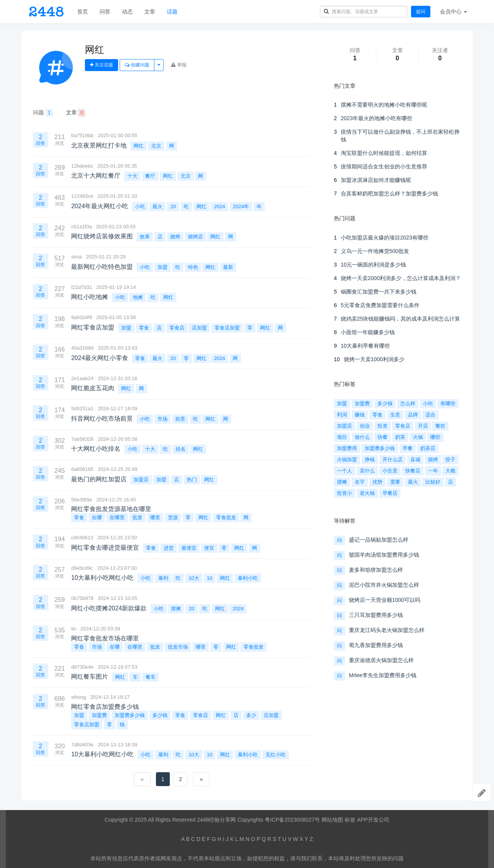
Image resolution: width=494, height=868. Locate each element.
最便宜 (189, 548)
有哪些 (448, 403)
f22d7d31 (81, 287)
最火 (157, 206)
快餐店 (413, 471)
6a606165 (82, 469)
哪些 (435, 437)
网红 (139, 146)
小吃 (140, 206)
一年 (433, 471)
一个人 (344, 471)
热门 (192, 480)
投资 (382, 426)
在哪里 (117, 517)
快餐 (382, 437)
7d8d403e (82, 745)
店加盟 (199, 328)
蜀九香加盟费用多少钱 (376, 645)
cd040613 (82, 538)
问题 (43, 113)
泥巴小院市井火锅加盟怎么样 (384, 585)
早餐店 (390, 493)
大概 (450, 471)
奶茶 (400, 437)
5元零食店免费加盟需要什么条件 (380, 305)
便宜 (209, 548)
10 (210, 578)
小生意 (390, 471)
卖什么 (367, 471)
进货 (169, 548)
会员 (453, 12)
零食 (144, 328)
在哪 (97, 517)
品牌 (413, 415)
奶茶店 (428, 448)
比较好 (433, 482)
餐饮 (440, 426)
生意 (395, 415)
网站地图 (332, 820)
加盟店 (141, 480)
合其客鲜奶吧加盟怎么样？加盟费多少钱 (389, 194)
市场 (162, 419)
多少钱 (160, 715)
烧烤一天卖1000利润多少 (374, 359)
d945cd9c (82, 568)
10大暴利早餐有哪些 (365, 346)
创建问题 (137, 65)
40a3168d (82, 348)
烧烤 (175, 237)
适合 (430, 415)
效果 (145, 237)
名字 (360, 482)
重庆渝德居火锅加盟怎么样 (381, 660)
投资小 (344, 493)
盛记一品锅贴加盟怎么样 (379, 540)
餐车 (151, 677)
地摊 (138, 297)
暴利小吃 (248, 578)
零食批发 (226, 517)
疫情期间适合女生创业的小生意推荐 (384, 166)
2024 (219, 206)
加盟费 (99, 715)
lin (74, 629)
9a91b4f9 (81, 317)
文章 (150, 12)
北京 (156, 146)
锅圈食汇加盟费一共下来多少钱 (379, 292)
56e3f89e (81, 500)
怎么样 (408, 403)
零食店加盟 (227, 328)
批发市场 (178, 647)
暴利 (163, 578)
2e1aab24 (82, 378)
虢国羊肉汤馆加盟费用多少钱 (384, 555)
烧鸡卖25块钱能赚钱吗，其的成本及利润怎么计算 (401, 319)
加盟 (162, 267)
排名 (181, 449)
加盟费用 (347, 448)
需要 (395, 482)
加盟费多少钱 (130, 715)
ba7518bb (82, 135)
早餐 (408, 448)
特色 (193, 267)
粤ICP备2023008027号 (292, 820)
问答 (105, 12)
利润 (342, 415)
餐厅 (150, 176)
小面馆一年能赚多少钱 (368, 332)
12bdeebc (82, 166)
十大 (132, 176)
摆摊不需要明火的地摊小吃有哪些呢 (384, 105)
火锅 (418, 437)
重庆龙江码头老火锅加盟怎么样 (387, 630)
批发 (137, 517)
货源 (173, 517)
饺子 (450, 459)
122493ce (82, 196)
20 (173, 206)
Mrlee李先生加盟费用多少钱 (383, 675)
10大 (194, 578)
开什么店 (392, 459)
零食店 (177, 328)
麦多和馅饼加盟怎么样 (376, 570)
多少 (251, 715)
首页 (83, 12)
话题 (172, 12)
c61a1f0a (81, 227)
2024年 (241, 206)
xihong (78, 697)
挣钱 (370, 459)
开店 (423, 426)
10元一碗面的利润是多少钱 (374, 265)
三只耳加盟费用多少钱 (376, 615)
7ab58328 (82, 439)
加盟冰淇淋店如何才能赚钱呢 (376, 180)
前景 (180, 419)
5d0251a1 (82, 409)
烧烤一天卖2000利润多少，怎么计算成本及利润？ (401, 278)
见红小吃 (276, 755)
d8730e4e (82, 667)
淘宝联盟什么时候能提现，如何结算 (384, 153)
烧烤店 (195, 237)
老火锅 (367, 493)
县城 (415, 459)
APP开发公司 (373, 820)
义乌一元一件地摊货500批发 (375, 251)
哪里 (155, 517)
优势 (377, 482)
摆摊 (176, 609)
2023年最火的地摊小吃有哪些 (376, 118)
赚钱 (360, 415)
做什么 (362, 437)
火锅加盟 (347, 459)
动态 (127, 12)
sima (76, 257)
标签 (350, 820)
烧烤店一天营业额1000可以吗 (385, 600)
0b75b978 (82, 598)
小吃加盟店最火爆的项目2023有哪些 (385, 238)
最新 (228, 267)
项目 (342, 437)
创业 (365, 426)
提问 (421, 12)
